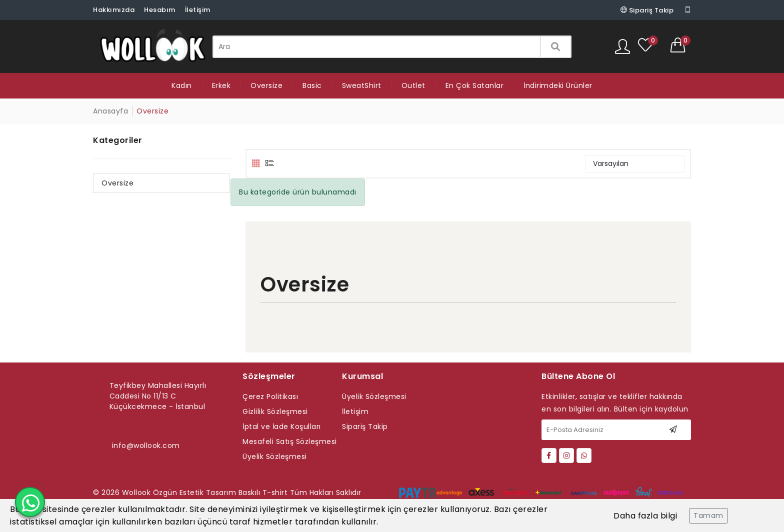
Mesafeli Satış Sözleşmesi (290, 441)
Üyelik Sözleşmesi (275, 456)
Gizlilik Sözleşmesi (275, 411)
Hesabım (160, 10)
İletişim (198, 10)
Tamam (708, 515)
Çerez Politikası (270, 396)
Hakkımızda (114, 10)
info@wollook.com (146, 445)
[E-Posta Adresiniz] (616, 430)
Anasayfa (110, 111)
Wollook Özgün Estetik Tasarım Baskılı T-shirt (205, 492)
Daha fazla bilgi (645, 516)
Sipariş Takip (647, 10)
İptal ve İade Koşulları (282, 426)
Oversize (117, 183)
